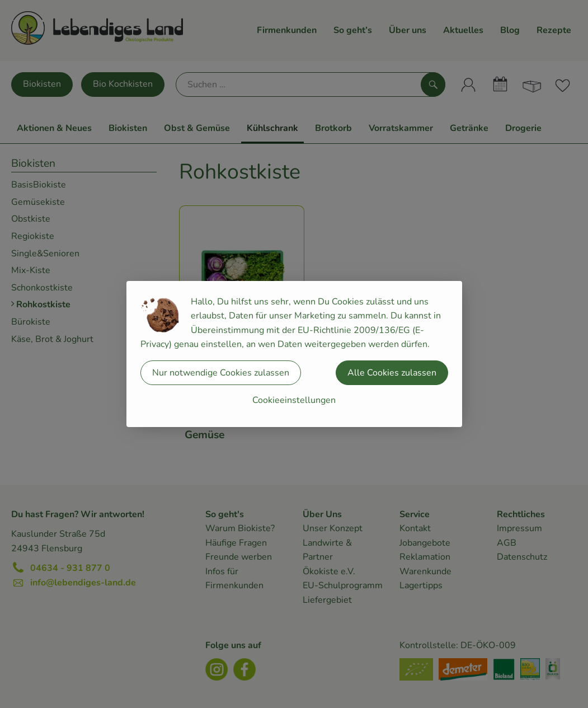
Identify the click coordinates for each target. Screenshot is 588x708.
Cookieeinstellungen (294, 400)
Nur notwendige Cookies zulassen (221, 373)
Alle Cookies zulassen (392, 373)
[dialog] (294, 354)
